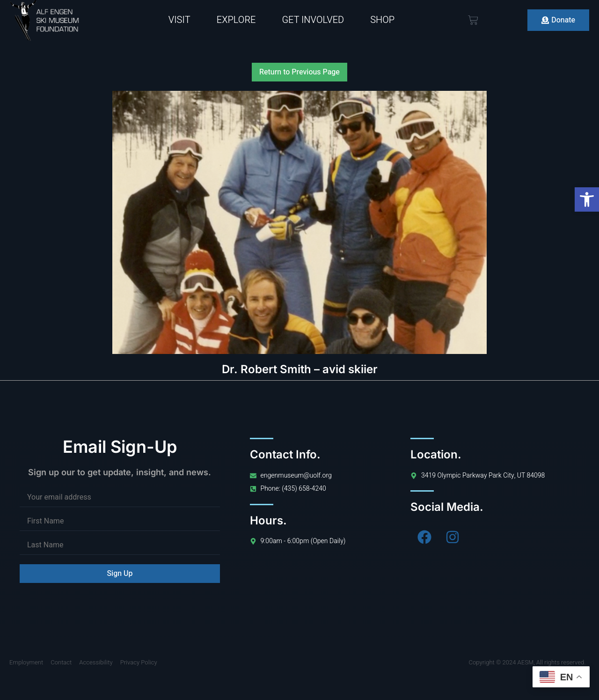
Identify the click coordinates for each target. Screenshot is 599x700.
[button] (587, 199)
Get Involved (313, 20)
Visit (179, 20)
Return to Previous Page (299, 72)
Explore (236, 20)
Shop (382, 20)
